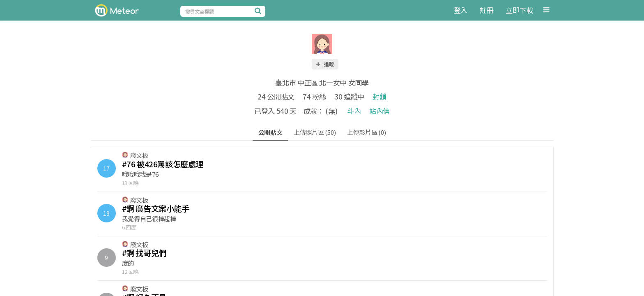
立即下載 (519, 10)
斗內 (354, 111)
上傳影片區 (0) (366, 132)
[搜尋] (259, 11)
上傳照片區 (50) (315, 132)
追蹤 (324, 64)
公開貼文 (270, 132)
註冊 (486, 10)
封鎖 (379, 96)
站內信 (379, 111)
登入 (461, 10)
